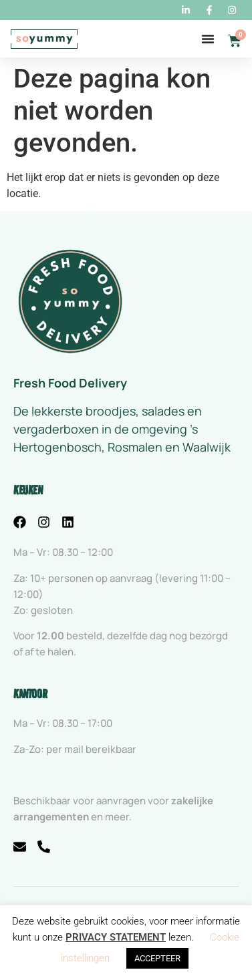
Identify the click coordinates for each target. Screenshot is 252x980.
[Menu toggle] (208, 39)
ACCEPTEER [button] (157, 958)
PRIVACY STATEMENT (116, 937)
